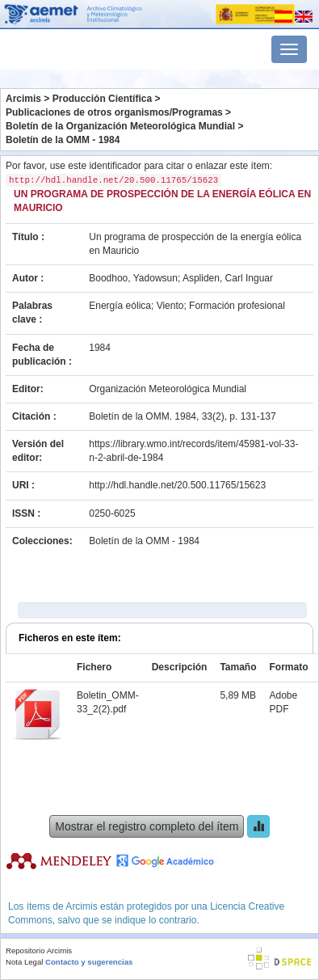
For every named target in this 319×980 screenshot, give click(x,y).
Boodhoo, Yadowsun (133, 278)
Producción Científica (102, 99)
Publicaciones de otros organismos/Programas (114, 112)
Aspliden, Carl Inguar (228, 278)
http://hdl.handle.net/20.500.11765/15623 (177, 485)
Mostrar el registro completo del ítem (147, 826)
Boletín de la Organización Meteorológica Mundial (120, 126)
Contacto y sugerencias (89, 962)
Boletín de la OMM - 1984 (63, 140)
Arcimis (23, 99)
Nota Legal (24, 962)
